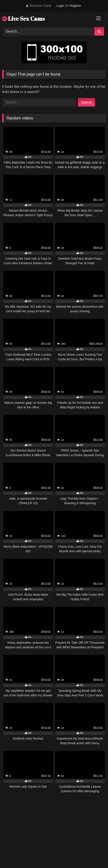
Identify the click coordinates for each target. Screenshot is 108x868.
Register (75, 6)
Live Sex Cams (23, 19)
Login (60, 6)
